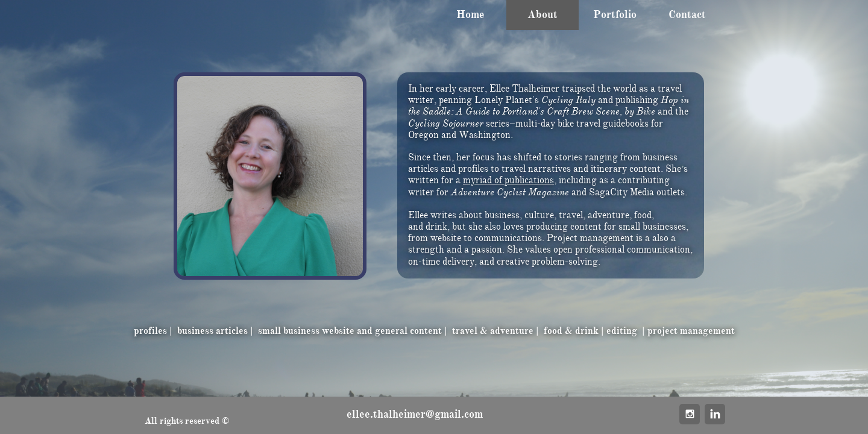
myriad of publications (508, 180)
